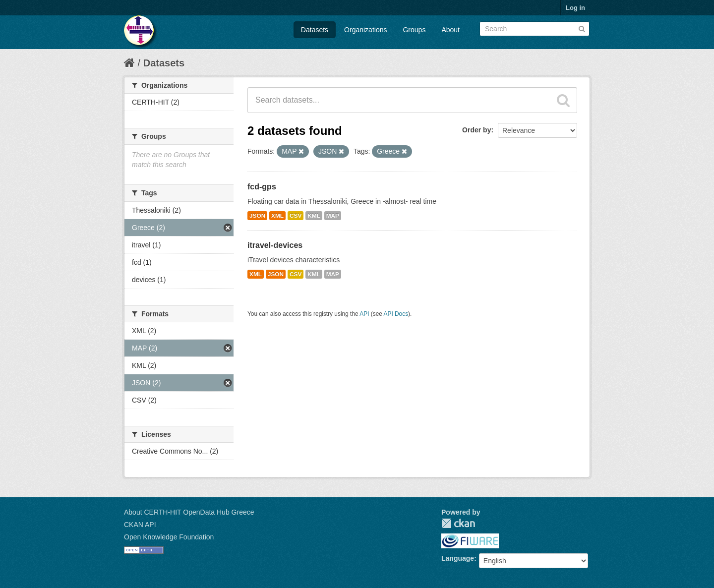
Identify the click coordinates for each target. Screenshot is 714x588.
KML (314, 216)
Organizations (365, 30)
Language (458, 558)
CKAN (458, 523)
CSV (296, 216)
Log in (575, 8)
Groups (414, 30)
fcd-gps (262, 187)
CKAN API (140, 525)
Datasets (315, 30)
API (364, 314)
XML (277, 216)
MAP (333, 216)
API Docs (396, 314)
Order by (476, 130)
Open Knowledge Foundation (169, 537)
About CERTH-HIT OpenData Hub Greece (189, 512)
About (450, 30)
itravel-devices (275, 245)
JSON (257, 216)
